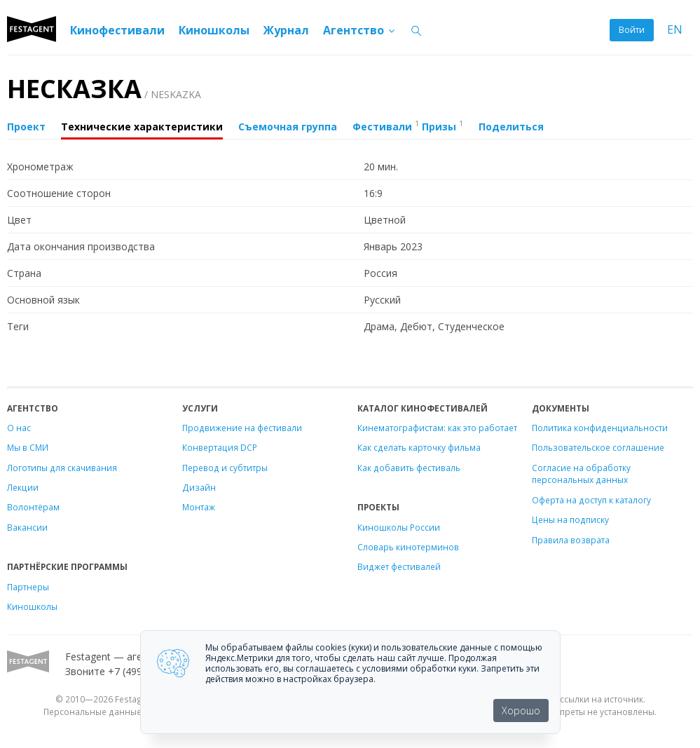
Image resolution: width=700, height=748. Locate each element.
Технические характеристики (142, 127)
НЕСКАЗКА (104, 89)
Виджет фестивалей (399, 566)
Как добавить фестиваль (409, 468)
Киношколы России (399, 527)
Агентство (360, 30)
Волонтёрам (33, 507)
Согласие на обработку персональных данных (581, 474)
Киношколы (214, 30)
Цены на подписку (570, 519)
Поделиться (511, 127)
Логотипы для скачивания (62, 468)
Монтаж (199, 507)
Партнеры (28, 587)
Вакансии (27, 527)
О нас (19, 428)
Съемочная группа (288, 127)
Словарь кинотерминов (408, 547)
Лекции (23, 487)
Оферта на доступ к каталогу (591, 500)
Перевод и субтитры (225, 468)
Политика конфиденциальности (600, 428)
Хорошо (521, 710)
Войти (632, 30)
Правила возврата (571, 540)
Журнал (286, 30)
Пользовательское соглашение (598, 447)
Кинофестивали (117, 30)
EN (675, 30)
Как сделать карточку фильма (419, 447)
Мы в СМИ (28, 447)
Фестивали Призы (408, 125)
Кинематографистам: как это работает (437, 428)
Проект (26, 127)
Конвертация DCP (220, 447)
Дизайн (199, 487)
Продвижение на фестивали (242, 428)
